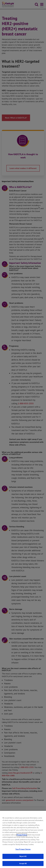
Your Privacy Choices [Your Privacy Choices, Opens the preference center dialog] (23, 852)
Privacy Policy (22, 838)
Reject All (23, 859)
